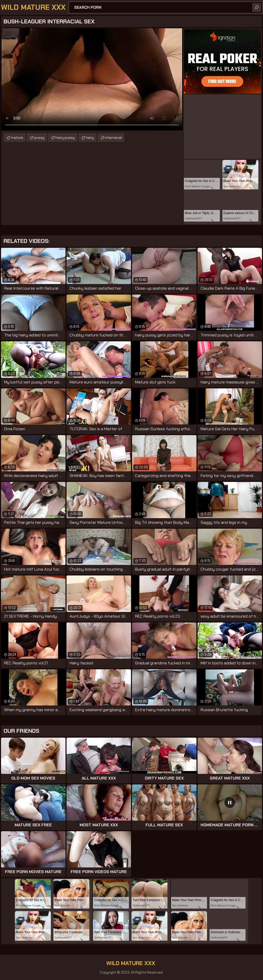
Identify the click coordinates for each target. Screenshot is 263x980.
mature (17, 138)
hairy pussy (65, 138)
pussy (39, 138)
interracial (113, 138)
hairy (90, 138)
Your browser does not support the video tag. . (92, 79)
